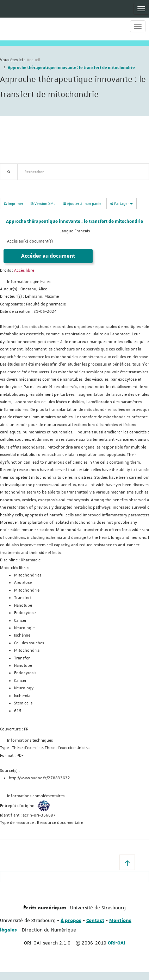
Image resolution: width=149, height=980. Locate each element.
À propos (71, 921)
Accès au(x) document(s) (30, 241)
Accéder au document (48, 256)
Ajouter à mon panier (83, 204)
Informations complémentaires (36, 796)
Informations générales (29, 282)
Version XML (43, 203)
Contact (95, 921)
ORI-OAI (116, 943)
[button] (127, 862)
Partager (122, 203)
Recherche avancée (18, 184)
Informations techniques (30, 740)
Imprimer (14, 203)
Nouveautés (49, 184)
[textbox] (83, 172)
